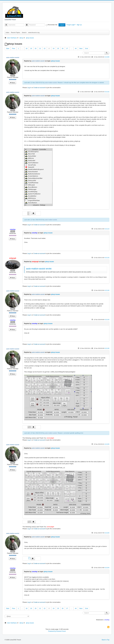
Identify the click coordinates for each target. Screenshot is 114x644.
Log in (62, 25)
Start (8, 48)
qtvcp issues (55, 61)
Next (81, 48)
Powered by (52, 631)
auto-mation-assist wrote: (39, 269)
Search (24, 32)
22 (45, 48)
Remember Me (53, 25)
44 (76, 48)
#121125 (107, 258)
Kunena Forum (61, 631)
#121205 (107, 444)
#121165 (107, 290)
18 (26, 48)
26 (63, 48)
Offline (13, 75)
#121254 (107, 568)
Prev (14, 48)
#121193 (107, 320)
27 (67, 48)
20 (36, 48)
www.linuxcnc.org (34, 32)
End (87, 48)
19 (31, 48)
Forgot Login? (71, 25)
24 (54, 48)
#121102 (107, 92)
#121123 (107, 229)
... (22, 48)
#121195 (107, 348)
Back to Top (106, 640)
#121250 (107, 533)
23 (49, 48)
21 (40, 48)
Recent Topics (16, 32)
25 (58, 48)
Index (7, 32)
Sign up (79, 25)
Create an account (39, 88)
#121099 (107, 57)
